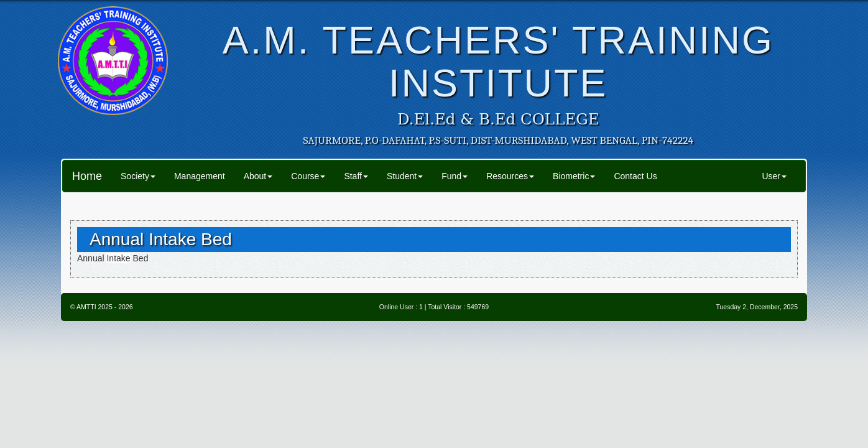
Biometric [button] (574, 176)
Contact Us (635, 176)
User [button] (774, 176)
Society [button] (138, 176)
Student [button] (405, 176)
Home (87, 176)
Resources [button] (510, 176)
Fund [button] (455, 176)
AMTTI (86, 307)
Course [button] (308, 176)
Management (200, 176)
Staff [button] (356, 176)
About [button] (258, 176)
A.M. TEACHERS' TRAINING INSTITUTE (498, 61)
